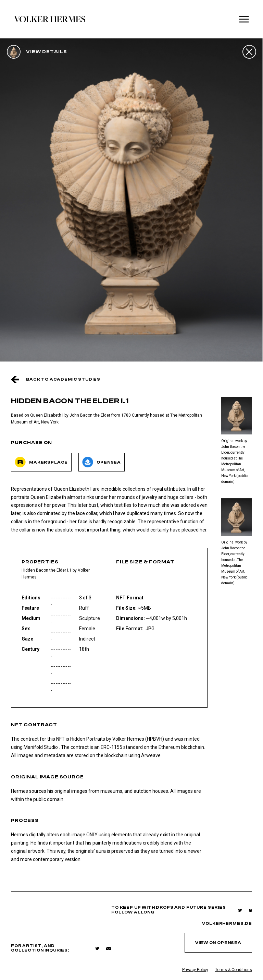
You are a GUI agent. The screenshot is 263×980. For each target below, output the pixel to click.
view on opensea (218, 943)
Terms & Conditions (234, 970)
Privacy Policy (195, 970)
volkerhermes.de (227, 924)
